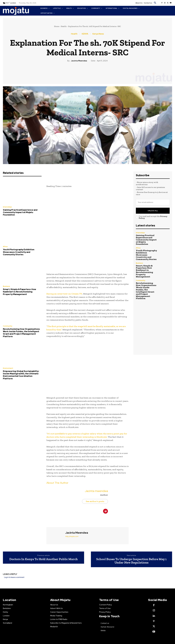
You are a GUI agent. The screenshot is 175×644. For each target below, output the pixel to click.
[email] (153, 202)
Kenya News (98, 34)
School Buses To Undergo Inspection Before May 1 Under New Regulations (131, 527)
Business (6, 286)
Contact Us (32, 636)
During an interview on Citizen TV (64, 260)
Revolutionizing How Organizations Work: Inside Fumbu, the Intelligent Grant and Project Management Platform (21, 333)
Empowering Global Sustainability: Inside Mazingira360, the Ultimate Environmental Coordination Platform (21, 375)
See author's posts (95, 467)
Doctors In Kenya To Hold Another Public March (44, 525)
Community (8, 326)
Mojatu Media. (134, 621)
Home (57, 26)
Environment (8, 368)
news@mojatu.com (140, 636)
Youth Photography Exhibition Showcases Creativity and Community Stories (19, 252)
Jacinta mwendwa (79, 61)
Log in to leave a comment (14, 543)
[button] (155, 3)
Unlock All (153, 211)
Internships (7, 207)
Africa (5, 247)
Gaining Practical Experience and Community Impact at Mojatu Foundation (20, 212)
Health (64, 26)
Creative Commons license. (120, 624)
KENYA (85, 34)
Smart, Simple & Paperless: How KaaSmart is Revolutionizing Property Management (20, 292)
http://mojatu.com (72, 502)
